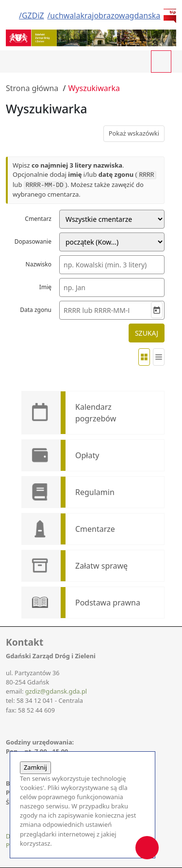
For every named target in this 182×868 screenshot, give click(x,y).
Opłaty (87, 455)
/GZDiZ (32, 15)
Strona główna (32, 88)
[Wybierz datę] (157, 310)
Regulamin (95, 492)
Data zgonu (36, 310)
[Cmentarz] (112, 219)
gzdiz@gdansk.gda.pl (56, 691)
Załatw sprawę (101, 566)
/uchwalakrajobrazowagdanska (104, 15)
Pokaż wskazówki (134, 133)
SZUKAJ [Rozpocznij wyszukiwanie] (147, 333)
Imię (45, 287)
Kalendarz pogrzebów (96, 413)
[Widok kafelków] (144, 357)
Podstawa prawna (108, 603)
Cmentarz (38, 219)
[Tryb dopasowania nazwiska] (112, 242)
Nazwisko (39, 264)
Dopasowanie (33, 241)
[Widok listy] (159, 357)
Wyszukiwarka (94, 88)
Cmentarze (95, 529)
